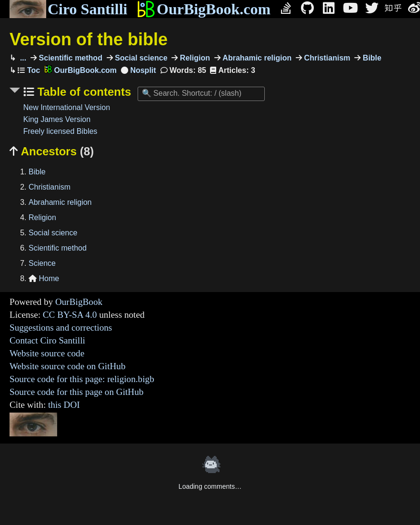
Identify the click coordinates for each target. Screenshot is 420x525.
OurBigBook (79, 302)
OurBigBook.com (204, 9)
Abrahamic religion (256, 58)
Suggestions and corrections (61, 328)
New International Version (67, 107)
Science (42, 263)
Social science (140, 58)
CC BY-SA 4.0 (70, 315)
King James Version (57, 119)
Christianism (326, 58)
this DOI (64, 405)
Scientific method (70, 58)
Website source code (47, 353)
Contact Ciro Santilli (47, 340)
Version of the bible (89, 39)
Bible (371, 58)
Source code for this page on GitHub (76, 392)
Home (44, 278)
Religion (194, 58)
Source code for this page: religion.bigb (82, 379)
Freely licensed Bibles (60, 131)
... (22, 58)
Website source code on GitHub (68, 366)
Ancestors (52, 151)
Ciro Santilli (68, 9)
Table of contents (83, 92)
